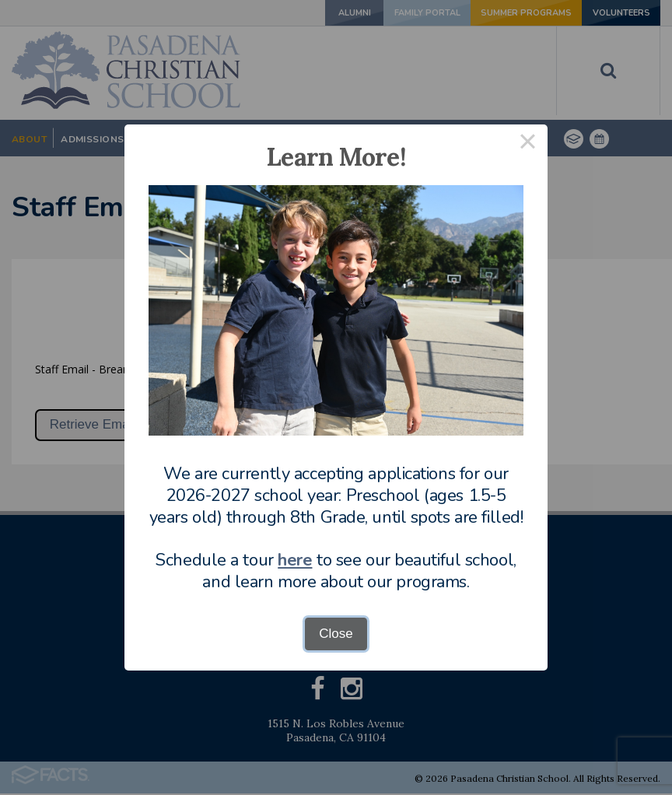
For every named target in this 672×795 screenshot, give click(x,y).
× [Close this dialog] (528, 144)
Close (336, 634)
